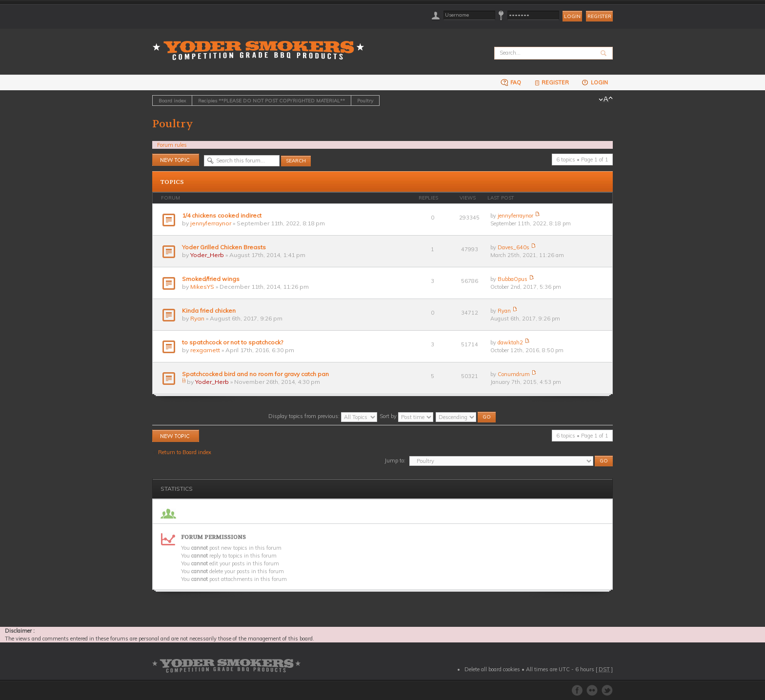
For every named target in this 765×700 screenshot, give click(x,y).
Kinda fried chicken (209, 310)
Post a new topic (176, 160)
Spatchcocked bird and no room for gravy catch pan (255, 374)
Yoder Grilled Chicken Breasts (224, 247)
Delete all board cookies (492, 669)
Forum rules (172, 145)
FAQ (511, 82)
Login (594, 82)
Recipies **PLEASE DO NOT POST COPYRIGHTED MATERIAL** (272, 100)
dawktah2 (510, 342)
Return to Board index (185, 452)
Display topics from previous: (323, 416)
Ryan (197, 318)
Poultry (365, 100)
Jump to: (395, 460)
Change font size (606, 100)
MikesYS (202, 287)
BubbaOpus (513, 279)
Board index (172, 100)
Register (599, 16)
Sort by (406, 416)
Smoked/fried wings (211, 279)
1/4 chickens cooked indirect (222, 215)
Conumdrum (514, 374)
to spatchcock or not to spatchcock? (232, 342)
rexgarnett (205, 350)
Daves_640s (513, 247)
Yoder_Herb (207, 255)
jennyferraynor (211, 223)
